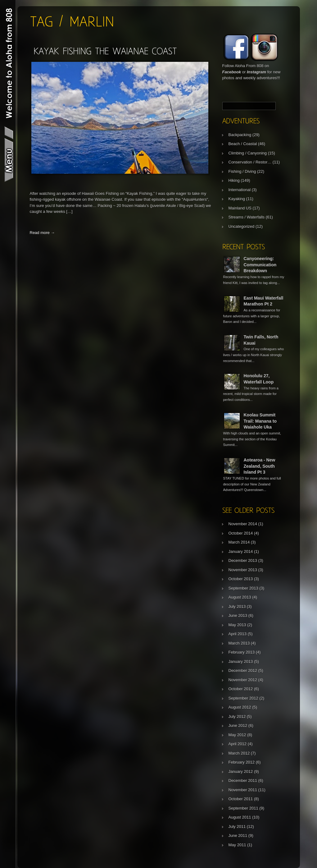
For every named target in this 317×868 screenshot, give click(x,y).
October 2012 (241, 689)
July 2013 (237, 606)
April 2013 (238, 634)
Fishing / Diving (242, 171)
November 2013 (243, 570)
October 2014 (241, 533)
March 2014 (239, 542)
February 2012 (242, 762)
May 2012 (237, 735)
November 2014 (243, 524)
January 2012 (241, 772)
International (240, 190)
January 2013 (241, 661)
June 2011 (238, 836)
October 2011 (241, 799)
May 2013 (237, 625)
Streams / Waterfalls (247, 217)
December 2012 (243, 671)
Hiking (234, 180)
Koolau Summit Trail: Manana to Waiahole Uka (260, 421)
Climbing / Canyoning (248, 153)
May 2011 (237, 845)
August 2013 (240, 597)
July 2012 (237, 716)
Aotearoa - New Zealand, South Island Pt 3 (260, 466)
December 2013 (243, 560)
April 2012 (238, 744)
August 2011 (240, 817)
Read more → (42, 233)
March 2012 (239, 753)
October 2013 (241, 579)
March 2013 (239, 643)
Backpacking (240, 135)
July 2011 (237, 827)
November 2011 (243, 790)
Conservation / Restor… (250, 162)
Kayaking (237, 199)
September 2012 (243, 698)
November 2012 (243, 680)
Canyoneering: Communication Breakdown (260, 265)
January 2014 (241, 551)
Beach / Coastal (243, 144)
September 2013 (243, 588)
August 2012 (240, 707)
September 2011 (243, 808)
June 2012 (238, 726)
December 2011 (243, 781)
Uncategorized (242, 226)
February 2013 (242, 652)
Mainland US (240, 208)
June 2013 (238, 615)
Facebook (232, 72)
